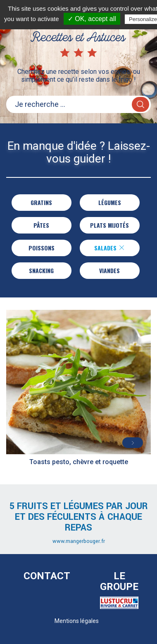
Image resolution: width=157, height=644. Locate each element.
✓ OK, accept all (92, 19)
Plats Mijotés (109, 225)
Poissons (42, 248)
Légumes (110, 202)
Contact (47, 576)
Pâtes (41, 225)
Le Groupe (119, 581)
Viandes (109, 270)
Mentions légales (77, 621)
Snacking (41, 270)
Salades (109, 248)
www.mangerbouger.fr (79, 541)
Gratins (41, 202)
